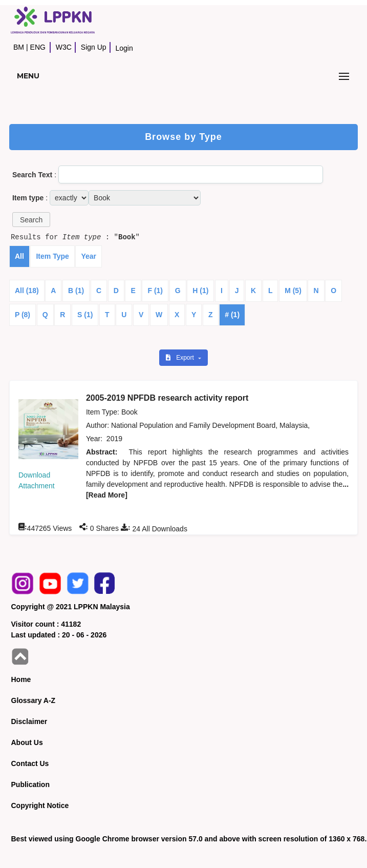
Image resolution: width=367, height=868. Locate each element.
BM (19, 47)
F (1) (155, 291)
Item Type (52, 256)
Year (89, 256)
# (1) (232, 315)
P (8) (23, 315)
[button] (31, 220)
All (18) (27, 291)
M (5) (293, 291)
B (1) (76, 291)
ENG (38, 47)
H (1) (200, 291)
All (19, 256)
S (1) (85, 315)
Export (181, 358)
